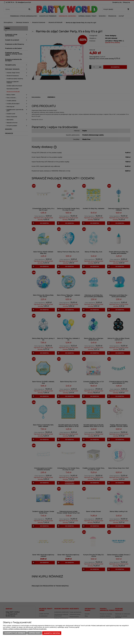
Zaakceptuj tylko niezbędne (15, 633)
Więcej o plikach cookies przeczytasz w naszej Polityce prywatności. (25, 629)
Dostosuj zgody (35, 633)
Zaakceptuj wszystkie (52, 633)
